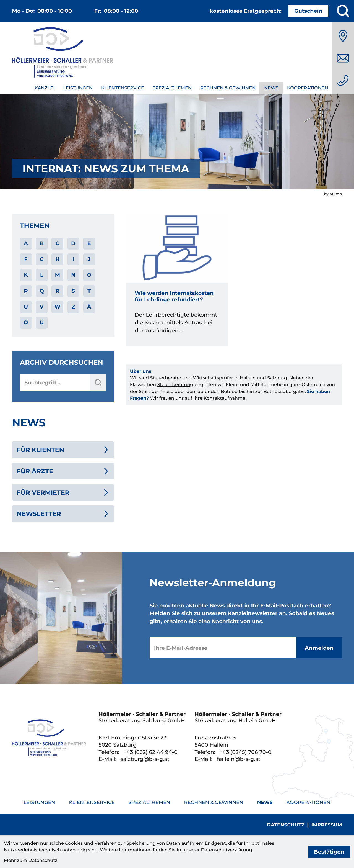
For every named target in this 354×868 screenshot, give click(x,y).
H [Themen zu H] (57, 259)
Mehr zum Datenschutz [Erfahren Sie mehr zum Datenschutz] (31, 861)
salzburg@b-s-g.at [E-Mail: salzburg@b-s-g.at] (145, 759)
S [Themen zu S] (73, 291)
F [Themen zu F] (26, 259)
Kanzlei (45, 88)
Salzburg (277, 378)
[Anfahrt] (343, 36)
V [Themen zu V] (42, 307)
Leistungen (78, 88)
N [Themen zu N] (73, 275)
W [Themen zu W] (58, 307)
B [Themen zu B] (42, 243)
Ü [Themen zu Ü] (42, 323)
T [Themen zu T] (89, 291)
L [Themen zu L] (42, 275)
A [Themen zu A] (26, 243)
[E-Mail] (223, 648)
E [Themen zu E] (89, 243)
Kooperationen (308, 88)
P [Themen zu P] (26, 291)
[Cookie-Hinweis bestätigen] (329, 852)
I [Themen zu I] (73, 259)
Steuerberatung (175, 385)
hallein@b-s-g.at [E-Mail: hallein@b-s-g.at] (239, 759)
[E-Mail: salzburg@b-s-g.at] (343, 58)
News (271, 88)
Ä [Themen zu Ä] (89, 307)
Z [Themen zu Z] (73, 307)
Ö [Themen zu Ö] (26, 323)
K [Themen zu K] (26, 275)
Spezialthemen (172, 88)
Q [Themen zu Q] (42, 291)
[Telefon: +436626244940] (343, 81)
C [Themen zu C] (58, 243)
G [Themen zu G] (42, 259)
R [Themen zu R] (58, 291)
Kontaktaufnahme (224, 398)
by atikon (333, 194)
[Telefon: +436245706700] (245, 752)
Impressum (327, 825)
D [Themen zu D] (73, 243)
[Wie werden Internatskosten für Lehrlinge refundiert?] (177, 280)
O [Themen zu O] (89, 275)
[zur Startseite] (63, 54)
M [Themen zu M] (58, 275)
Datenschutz (286, 825)
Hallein (248, 378)
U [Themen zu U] (26, 307)
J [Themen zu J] (89, 259)
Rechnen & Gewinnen (228, 88)
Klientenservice (123, 88)
